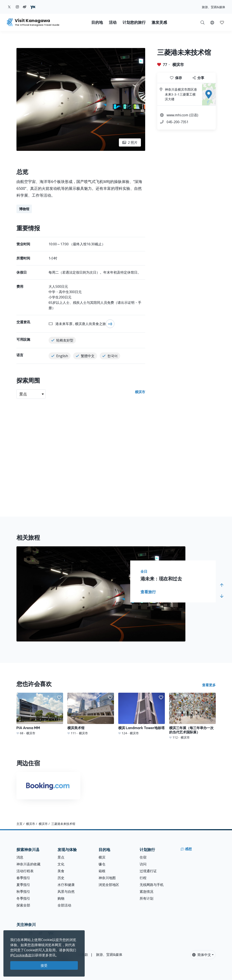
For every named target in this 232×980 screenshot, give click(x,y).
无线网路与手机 (152, 885)
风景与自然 (66, 892)
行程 (143, 878)
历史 (61, 878)
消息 (20, 857)
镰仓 (102, 864)
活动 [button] (113, 22)
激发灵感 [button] (159, 22)
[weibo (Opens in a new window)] (25, 7)
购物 (61, 898)
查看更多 (209, 685)
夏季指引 (23, 885)
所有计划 (146, 898)
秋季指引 (23, 892)
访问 (143, 864)
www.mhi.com (177, 115)
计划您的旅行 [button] (134, 22)
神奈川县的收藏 (28, 864)
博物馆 (24, 209)
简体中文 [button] (202, 955)
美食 (61, 871)
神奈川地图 (107, 878)
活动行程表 (25, 871)
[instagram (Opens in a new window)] (17, 7)
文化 (61, 864)
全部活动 (64, 905)
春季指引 (23, 878)
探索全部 (23, 905)
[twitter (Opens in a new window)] (9, 7)
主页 (19, 824)
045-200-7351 (177, 122)
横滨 (102, 857)
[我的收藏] (222, 22)
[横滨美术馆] (91, 714)
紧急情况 (146, 892)
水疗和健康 (66, 885)
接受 (44, 965)
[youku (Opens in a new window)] (33, 7)
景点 (61, 857)
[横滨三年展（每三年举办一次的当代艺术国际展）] (192, 716)
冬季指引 (23, 898)
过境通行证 (148, 871)
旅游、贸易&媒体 (214, 7)
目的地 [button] (97, 22)
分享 (198, 78)
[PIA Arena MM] (40, 714)
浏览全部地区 (109, 885)
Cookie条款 (23, 955)
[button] (212, 22)
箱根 (102, 871)
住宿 (143, 857)
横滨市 (178, 64)
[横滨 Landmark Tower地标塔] (142, 714)
